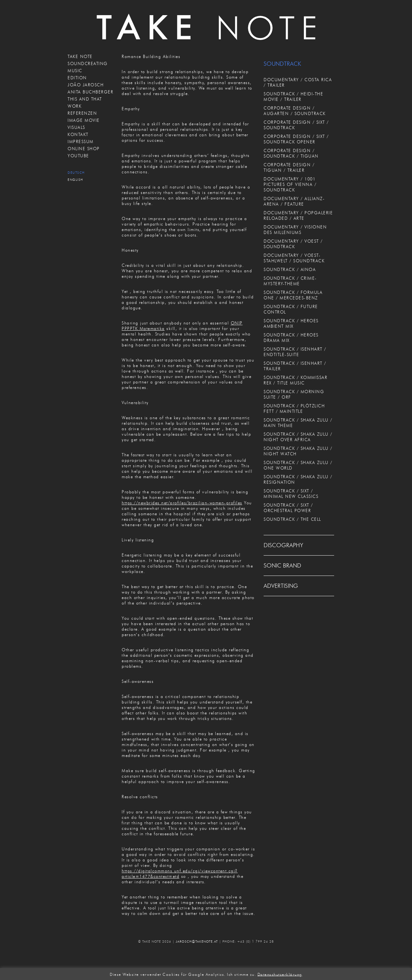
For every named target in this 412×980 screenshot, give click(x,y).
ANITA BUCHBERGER (90, 92)
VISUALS (76, 127)
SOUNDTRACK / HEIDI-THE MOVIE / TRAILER (293, 97)
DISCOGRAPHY (283, 545)
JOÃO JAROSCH (86, 85)
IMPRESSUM (81, 141)
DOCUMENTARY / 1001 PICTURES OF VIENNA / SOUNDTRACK (290, 184)
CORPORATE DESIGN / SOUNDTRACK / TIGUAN (291, 153)
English (75, 180)
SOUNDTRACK (282, 64)
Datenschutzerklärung (280, 974)
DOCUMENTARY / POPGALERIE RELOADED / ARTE (298, 215)
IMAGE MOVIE (84, 120)
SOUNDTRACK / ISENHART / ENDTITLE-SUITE (295, 352)
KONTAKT (78, 134)
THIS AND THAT (85, 99)
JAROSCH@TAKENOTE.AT (197, 941)
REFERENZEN (82, 113)
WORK (75, 106)
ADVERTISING (281, 586)
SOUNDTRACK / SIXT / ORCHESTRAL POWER (288, 508)
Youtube (78, 156)
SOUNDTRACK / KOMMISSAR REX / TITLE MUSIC (295, 380)
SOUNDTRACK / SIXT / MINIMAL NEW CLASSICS (291, 494)
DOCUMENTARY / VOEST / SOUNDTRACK (293, 244)
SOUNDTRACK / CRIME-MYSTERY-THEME (290, 281)
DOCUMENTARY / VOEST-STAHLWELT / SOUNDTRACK (294, 258)
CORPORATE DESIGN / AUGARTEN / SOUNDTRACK (295, 111)
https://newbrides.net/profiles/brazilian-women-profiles (182, 503)
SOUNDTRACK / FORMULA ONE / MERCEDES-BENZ (293, 295)
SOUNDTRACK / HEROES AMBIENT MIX (291, 323)
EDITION (77, 78)
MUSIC (75, 71)
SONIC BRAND (282, 566)
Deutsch (76, 173)
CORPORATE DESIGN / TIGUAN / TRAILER (289, 167)
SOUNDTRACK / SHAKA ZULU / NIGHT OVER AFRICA (298, 437)
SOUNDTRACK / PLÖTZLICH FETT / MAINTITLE (294, 408)
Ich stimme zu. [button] (241, 974)
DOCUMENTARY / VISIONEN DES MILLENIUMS (295, 230)
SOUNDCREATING (88, 63)
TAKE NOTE (80, 56)
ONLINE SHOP (84, 149)
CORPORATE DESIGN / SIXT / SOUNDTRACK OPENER (296, 139)
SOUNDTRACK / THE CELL (292, 519)
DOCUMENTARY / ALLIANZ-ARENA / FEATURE (294, 201)
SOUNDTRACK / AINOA (290, 269)
